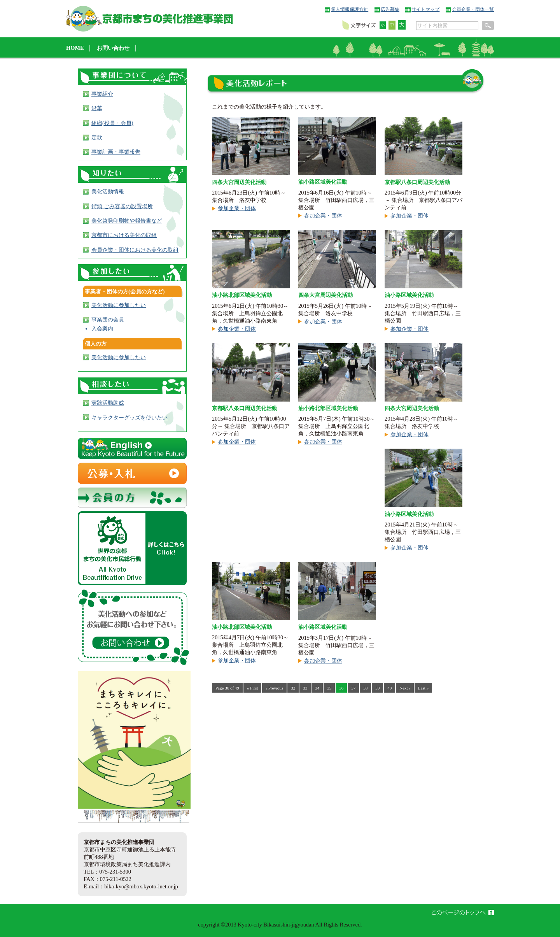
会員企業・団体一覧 (473, 9)
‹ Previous (274, 688)
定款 (97, 137)
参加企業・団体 (237, 208)
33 (305, 688)
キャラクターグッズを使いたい (129, 418)
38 (365, 688)
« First (252, 688)
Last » (423, 688)
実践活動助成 (108, 403)
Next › (405, 688)
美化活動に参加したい (119, 305)
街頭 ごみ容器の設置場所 (122, 206)
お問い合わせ (113, 48)
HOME (75, 48)
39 (377, 688)
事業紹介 (102, 94)
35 (329, 688)
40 (389, 688)
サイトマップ (425, 9)
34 (317, 688)
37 (353, 688)
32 (293, 688)
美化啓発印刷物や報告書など (127, 221)
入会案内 (102, 328)
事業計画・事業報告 (116, 152)
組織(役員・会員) (112, 123)
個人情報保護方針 (350, 9)
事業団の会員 (108, 319)
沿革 (97, 108)
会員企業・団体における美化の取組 (135, 250)
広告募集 (390, 9)
